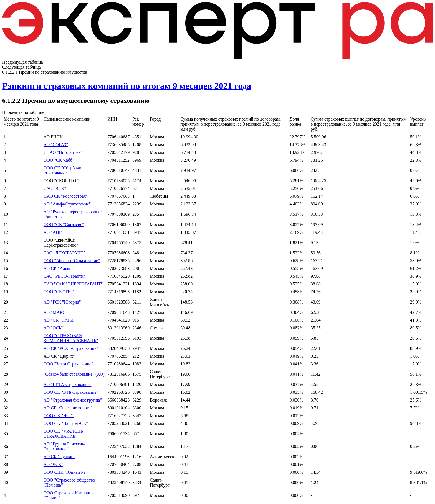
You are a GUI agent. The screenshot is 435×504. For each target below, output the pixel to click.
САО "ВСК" (55, 188)
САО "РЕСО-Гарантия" (65, 276)
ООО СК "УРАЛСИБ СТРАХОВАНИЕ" (63, 434)
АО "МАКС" (55, 312)
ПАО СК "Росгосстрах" (66, 196)
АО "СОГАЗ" (56, 145)
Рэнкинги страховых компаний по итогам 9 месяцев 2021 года (127, 86)
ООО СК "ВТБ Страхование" (71, 392)
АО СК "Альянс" (60, 268)
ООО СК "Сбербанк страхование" (62, 170)
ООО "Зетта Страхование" (68, 364)
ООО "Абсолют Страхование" (72, 261)
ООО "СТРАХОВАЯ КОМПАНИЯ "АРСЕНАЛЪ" (71, 338)
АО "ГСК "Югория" (62, 302)
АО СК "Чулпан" (60, 457)
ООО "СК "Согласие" (64, 225)
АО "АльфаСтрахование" (67, 204)
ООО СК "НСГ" (59, 416)
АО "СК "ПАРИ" (60, 320)
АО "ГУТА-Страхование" (68, 384)
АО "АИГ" (54, 232)
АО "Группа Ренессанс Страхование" (65, 446)
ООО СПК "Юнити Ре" (65, 472)
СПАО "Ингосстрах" (63, 152)
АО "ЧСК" (53, 464)
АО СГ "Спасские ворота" (68, 408)
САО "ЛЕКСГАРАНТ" (64, 253)
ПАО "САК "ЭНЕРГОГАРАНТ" (73, 284)
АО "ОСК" (54, 328)
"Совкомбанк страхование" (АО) (74, 374)
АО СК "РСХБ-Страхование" (71, 348)
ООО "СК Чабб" (59, 160)
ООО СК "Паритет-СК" (66, 423)
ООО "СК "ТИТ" (60, 292)
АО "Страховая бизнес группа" (73, 400)
